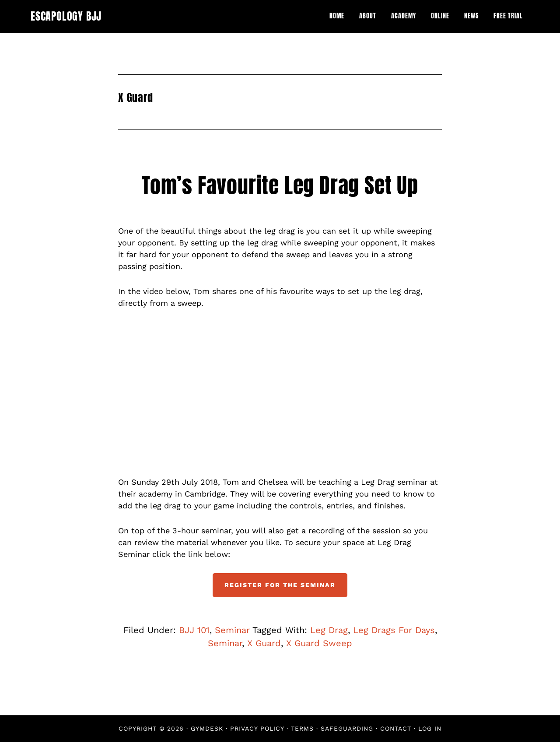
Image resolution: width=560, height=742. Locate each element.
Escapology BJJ (66, 16)
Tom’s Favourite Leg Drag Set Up (280, 185)
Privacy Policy (257, 728)
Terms (302, 728)
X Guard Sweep (319, 643)
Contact (396, 728)
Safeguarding (347, 728)
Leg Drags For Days (394, 630)
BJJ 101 (194, 630)
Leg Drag (329, 630)
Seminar (232, 630)
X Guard (264, 643)
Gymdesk (207, 728)
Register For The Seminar (280, 585)
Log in (430, 728)
